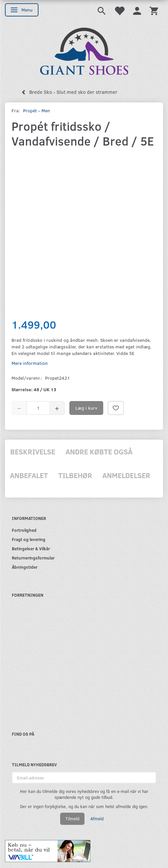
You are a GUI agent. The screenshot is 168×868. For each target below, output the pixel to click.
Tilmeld (72, 819)
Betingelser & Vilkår (31, 548)
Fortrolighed (24, 530)
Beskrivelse (33, 451)
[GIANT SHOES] (84, 51)
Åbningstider (25, 567)
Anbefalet (29, 475)
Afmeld (97, 819)
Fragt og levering (29, 539)
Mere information (30, 363)
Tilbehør (75, 475)
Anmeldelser (126, 475)
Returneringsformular (33, 558)
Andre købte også (99, 451)
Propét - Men (36, 110)
